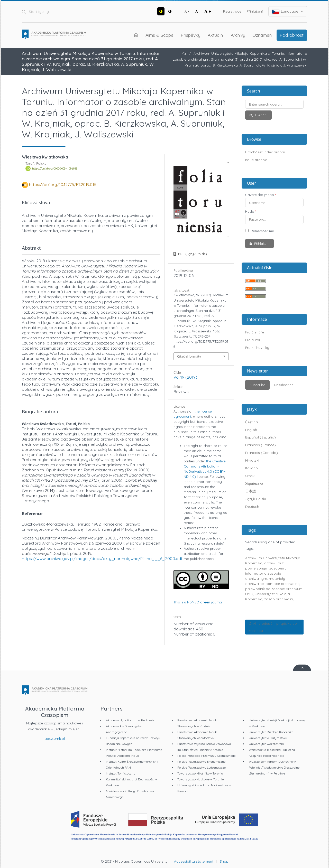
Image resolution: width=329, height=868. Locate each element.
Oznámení (262, 35)
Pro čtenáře (255, 332)
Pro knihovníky (257, 348)
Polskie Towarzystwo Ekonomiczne (201, 762)
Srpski (250, 476)
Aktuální (216, 35)
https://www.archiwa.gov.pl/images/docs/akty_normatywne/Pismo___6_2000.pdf (102, 558)
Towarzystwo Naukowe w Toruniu (201, 779)
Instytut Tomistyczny (121, 773)
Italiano (252, 468)
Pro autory (254, 340)
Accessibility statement (194, 861)
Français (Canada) (262, 453)
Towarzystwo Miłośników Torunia (200, 773)
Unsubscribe (284, 385)
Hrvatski (252, 460)
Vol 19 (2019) (185, 377)
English (251, 430)
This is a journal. (198, 602)
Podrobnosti (292, 35)
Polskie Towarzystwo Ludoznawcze (202, 767)
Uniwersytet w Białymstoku (268, 738)
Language (288, 11)
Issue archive (256, 160)
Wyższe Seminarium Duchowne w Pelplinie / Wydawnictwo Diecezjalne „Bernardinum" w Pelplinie (274, 767)
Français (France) (261, 445)
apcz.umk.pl (55, 739)
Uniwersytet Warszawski (266, 744)
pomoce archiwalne (282, 584)
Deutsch (252, 507)
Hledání (261, 115)
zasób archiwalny (279, 599)
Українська (254, 483)
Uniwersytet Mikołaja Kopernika (271, 732)
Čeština (252, 422)
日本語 (251, 491)
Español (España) (261, 437)
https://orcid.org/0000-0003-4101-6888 (55, 169)
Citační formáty (189, 356)
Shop (224, 861)
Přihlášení (255, 11)
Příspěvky (191, 35)
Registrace (232, 11)
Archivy (238, 35)
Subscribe (257, 385)
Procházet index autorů (265, 152)
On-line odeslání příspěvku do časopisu (273, 627)
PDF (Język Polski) (192, 254)
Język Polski (255, 499)
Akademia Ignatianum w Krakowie (130, 720)
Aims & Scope (159, 35)
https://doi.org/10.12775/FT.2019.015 (63, 184)
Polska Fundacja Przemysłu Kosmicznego (206, 756)
